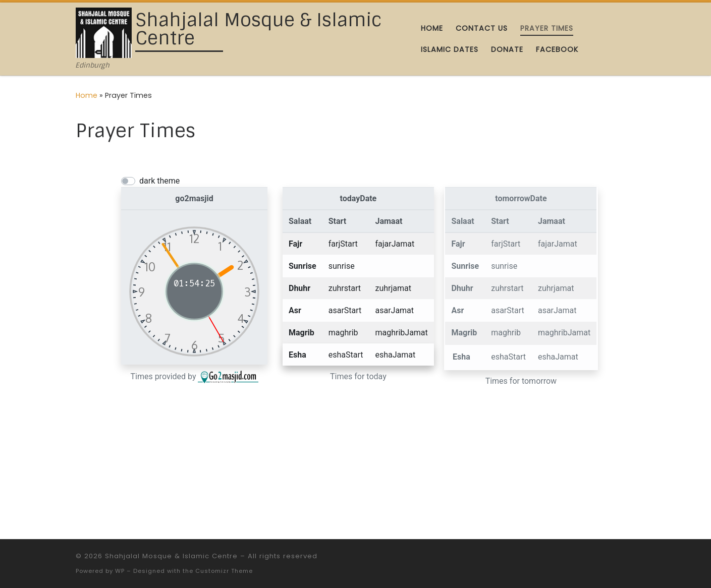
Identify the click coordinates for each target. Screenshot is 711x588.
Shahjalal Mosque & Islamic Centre (171, 556)
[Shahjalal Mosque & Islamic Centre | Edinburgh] (104, 32)
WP (120, 571)
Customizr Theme (224, 571)
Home (87, 95)
